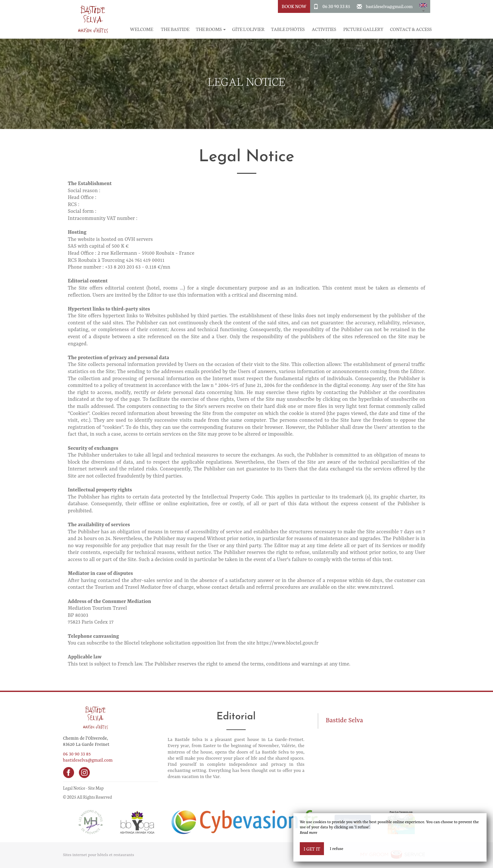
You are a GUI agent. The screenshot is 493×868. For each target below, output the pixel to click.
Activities (324, 29)
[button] (423, 6)
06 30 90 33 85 (337, 6)
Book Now (294, 6)
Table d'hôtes (288, 29)
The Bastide (175, 29)
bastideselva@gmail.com (389, 6)
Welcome (142, 29)
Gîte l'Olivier (248, 29)
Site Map (96, 788)
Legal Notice (74, 788)
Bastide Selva (344, 721)
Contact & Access (411, 29)
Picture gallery (363, 29)
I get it (312, 849)
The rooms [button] (211, 29)
